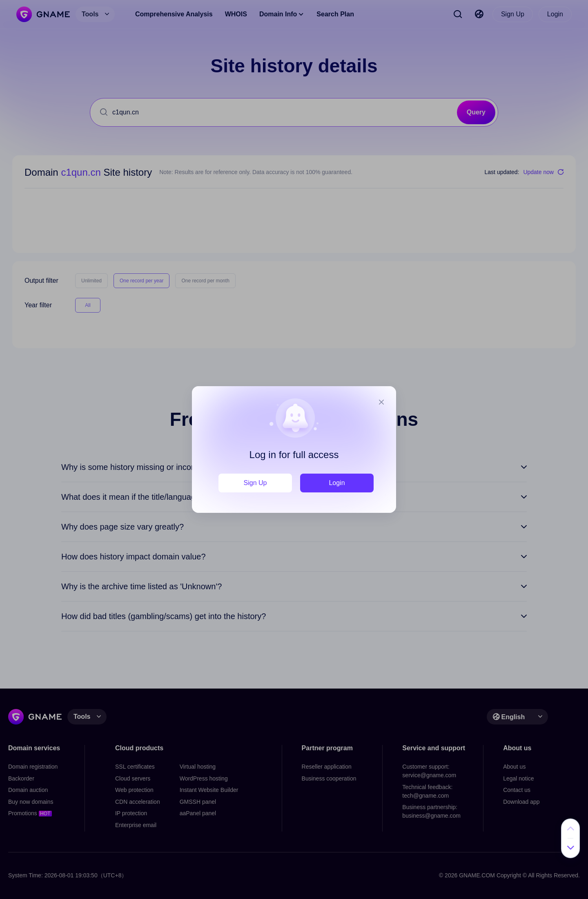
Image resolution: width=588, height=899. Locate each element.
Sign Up (255, 483)
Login (337, 483)
